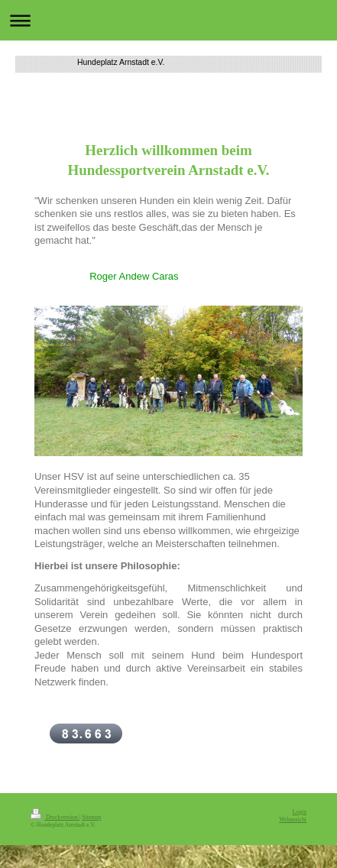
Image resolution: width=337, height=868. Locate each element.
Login (300, 812)
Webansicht (293, 819)
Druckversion (55, 817)
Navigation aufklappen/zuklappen (168, 20)
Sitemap (91, 817)
